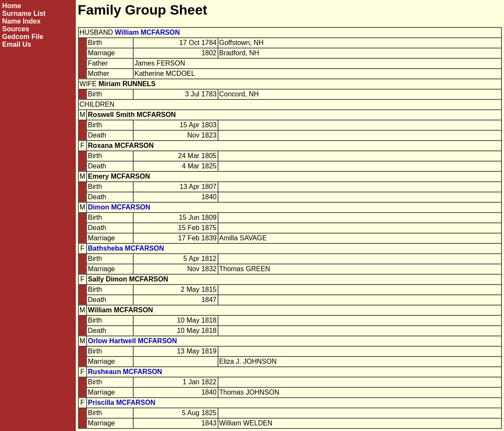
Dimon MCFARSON (119, 207)
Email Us (17, 44)
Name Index (21, 21)
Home (12, 6)
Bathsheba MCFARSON (126, 248)
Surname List (24, 13)
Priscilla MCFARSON (121, 403)
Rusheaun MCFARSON (125, 372)
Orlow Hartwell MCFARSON (132, 341)
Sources (16, 29)
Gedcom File (23, 37)
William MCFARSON (147, 32)
